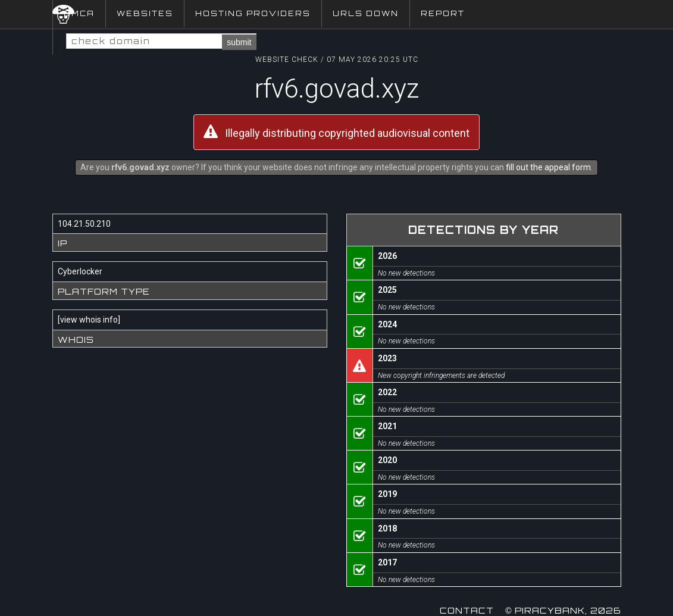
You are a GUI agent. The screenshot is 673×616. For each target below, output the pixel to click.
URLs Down (366, 13)
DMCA (79, 13)
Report (443, 13)
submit (239, 42)
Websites (145, 13)
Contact (467, 610)
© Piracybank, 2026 (563, 610)
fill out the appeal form (548, 167)
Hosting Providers (253, 13)
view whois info (89, 320)
